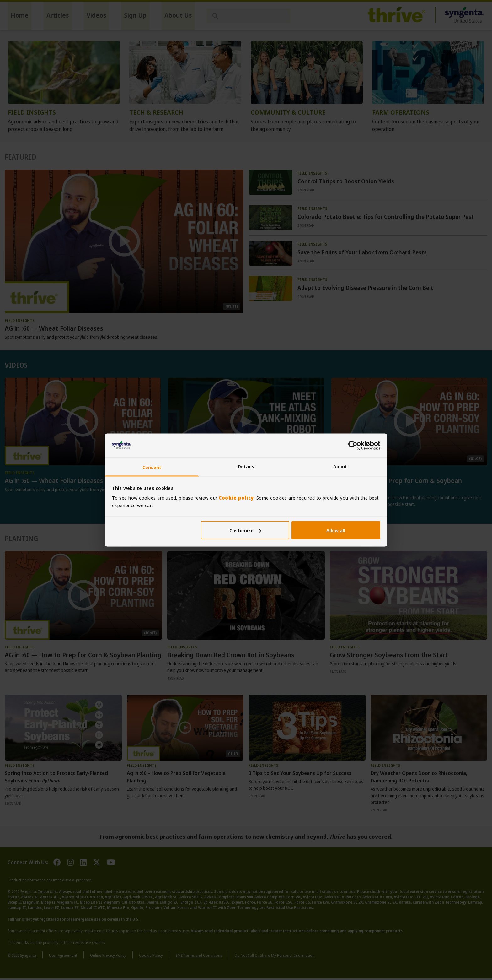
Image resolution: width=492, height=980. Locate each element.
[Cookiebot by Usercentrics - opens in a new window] (353, 445)
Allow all (336, 530)
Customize (245, 530)
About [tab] (340, 466)
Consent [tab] (152, 467)
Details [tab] (246, 466)
